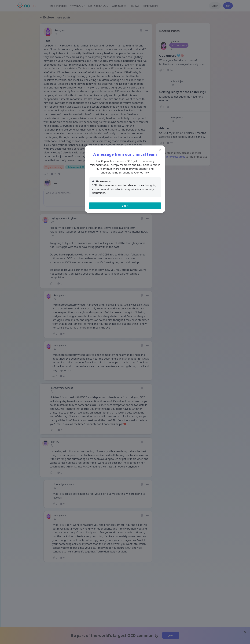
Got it (125, 206)
